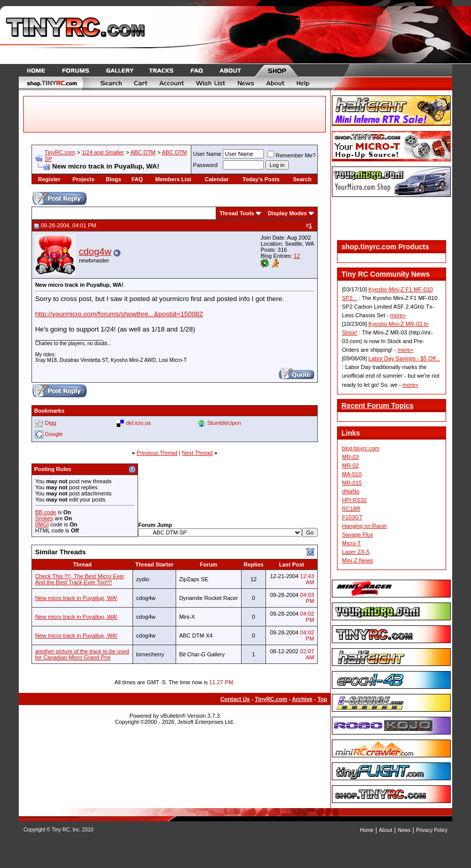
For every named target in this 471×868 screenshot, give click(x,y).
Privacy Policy (432, 830)
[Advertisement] (391, 220)
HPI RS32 (355, 500)
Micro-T (351, 543)
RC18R (351, 509)
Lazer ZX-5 (356, 552)
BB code (46, 512)
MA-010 (352, 474)
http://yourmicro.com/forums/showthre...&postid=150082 (119, 314)
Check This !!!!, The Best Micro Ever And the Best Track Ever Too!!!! (80, 579)
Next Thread (197, 453)
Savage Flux (358, 535)
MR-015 (352, 483)
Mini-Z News (358, 560)
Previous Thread (157, 453)
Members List (173, 179)
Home (367, 830)
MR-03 (350, 457)
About (386, 830)
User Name (207, 154)
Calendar (217, 179)
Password (205, 165)
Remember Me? (292, 155)
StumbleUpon (224, 423)
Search (302, 179)
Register (49, 179)
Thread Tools (237, 213)
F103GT (352, 517)
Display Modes (288, 213)
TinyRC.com (60, 152)
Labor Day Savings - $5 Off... (405, 358)
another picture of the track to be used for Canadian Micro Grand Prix (82, 654)
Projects (83, 179)
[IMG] (42, 524)
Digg (51, 423)
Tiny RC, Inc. (66, 830)
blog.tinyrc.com (361, 448)
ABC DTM (143, 152)
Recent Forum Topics (378, 406)
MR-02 (350, 465)
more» (398, 315)
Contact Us (235, 699)
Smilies (44, 518)
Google (54, 434)
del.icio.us (138, 423)
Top (322, 699)
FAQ (137, 179)
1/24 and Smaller (103, 152)
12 (297, 256)
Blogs (113, 179)
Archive (302, 699)
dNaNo (351, 491)
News (404, 830)
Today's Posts (261, 179)
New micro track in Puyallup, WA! (76, 598)
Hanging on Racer (365, 526)
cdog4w (95, 252)
